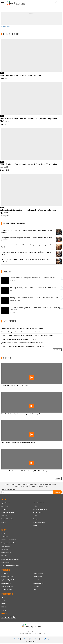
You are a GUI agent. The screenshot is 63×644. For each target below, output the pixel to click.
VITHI (3, 598)
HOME (7, 485)
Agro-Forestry (6, 504)
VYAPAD (4, 605)
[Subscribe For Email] (27, 493)
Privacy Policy (45, 640)
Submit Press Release (8, 577)
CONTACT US (44, 487)
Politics (4, 523)
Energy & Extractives (7, 520)
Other (35, 590)
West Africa (5, 557)
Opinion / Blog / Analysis (9, 581)
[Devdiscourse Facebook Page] (2, 618)
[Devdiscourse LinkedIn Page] (9, 618)
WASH (35, 526)
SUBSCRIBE (57, 493)
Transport (36, 520)
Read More (57, 350)
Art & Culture (5, 507)
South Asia (5, 537)
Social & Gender (38, 513)
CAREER (19, 485)
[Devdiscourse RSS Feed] (15, 618)
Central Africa (5, 547)
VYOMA (4, 601)
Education (4, 516)
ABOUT (13, 485)
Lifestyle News (37, 577)
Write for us (5, 574)
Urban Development (39, 523)
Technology (5, 510)
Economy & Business (8, 513)
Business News (6, 584)
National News (37, 581)
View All (58, 479)
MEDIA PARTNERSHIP (22, 487)
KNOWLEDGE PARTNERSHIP (49, 485)
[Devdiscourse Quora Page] (12, 618)
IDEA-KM (4, 608)
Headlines (36, 587)
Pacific (3, 534)
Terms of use (34, 640)
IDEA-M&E (5, 611)
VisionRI (17, 640)
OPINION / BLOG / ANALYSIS (14, 224)
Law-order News (38, 574)
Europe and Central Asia (9, 544)
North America (6, 563)
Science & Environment (40, 510)
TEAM (37, 485)
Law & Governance (38, 504)
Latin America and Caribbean (10, 566)
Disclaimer (25, 640)
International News (39, 584)
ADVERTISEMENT (28, 485)
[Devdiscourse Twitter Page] (5, 618)
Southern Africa (6, 553)
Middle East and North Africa (10, 560)
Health (35, 507)
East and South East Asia (9, 540)
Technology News (7, 590)
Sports (35, 516)
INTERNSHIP (34, 487)
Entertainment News (7, 587)
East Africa (5, 550)
